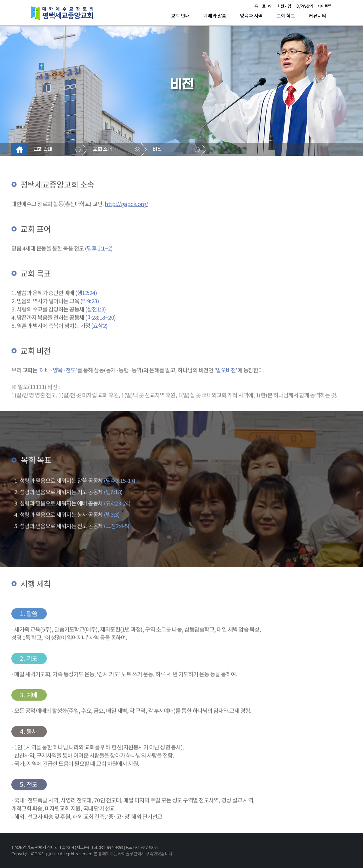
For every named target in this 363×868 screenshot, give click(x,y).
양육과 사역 (251, 15)
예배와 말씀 (215, 15)
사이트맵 (324, 6)
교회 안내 (180, 15)
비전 (157, 149)
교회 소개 (102, 149)
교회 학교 (286, 15)
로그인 (267, 6)
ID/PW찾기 (304, 6)
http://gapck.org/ (126, 220)
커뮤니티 (317, 15)
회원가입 (284, 6)
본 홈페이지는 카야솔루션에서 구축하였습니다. (133, 853)
